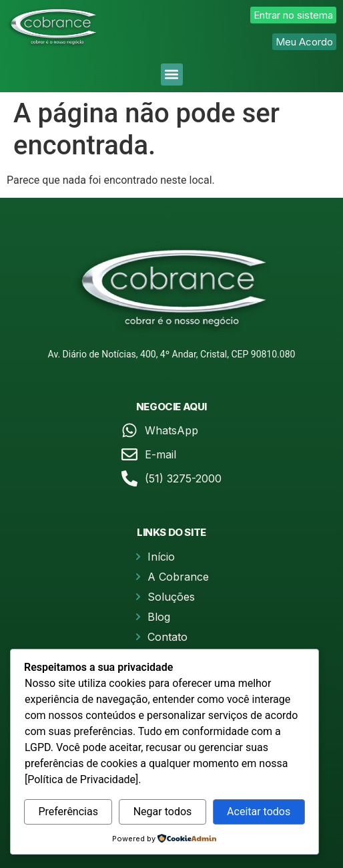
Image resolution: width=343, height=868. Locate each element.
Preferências (68, 812)
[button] (172, 75)
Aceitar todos (259, 812)
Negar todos (163, 812)
